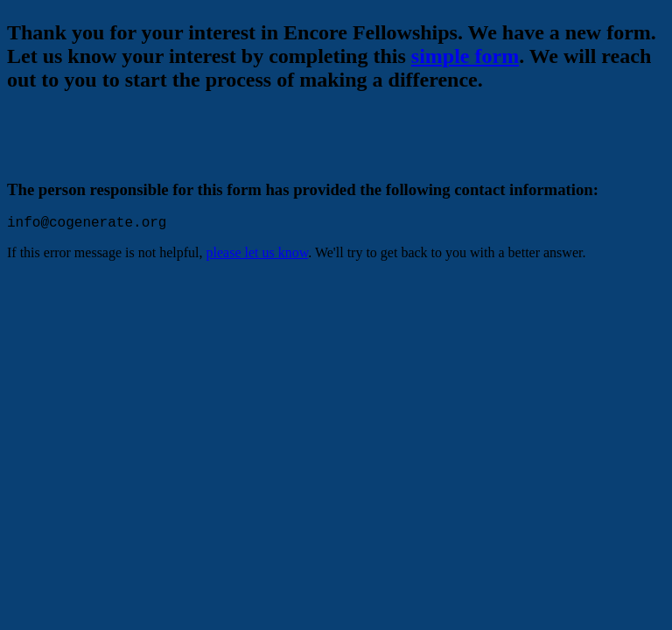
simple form (465, 56)
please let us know (258, 256)
